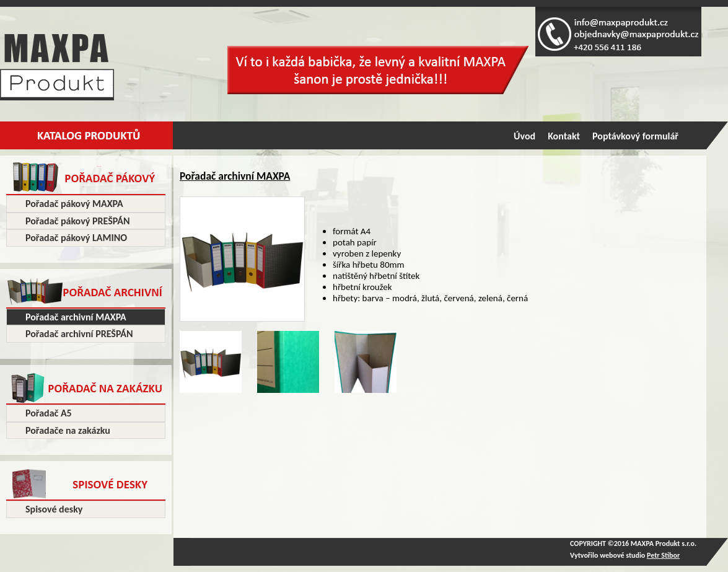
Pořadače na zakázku (68, 430)
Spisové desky (54, 509)
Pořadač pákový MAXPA (74, 204)
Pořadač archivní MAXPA (76, 317)
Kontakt (564, 136)
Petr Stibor (663, 555)
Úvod (524, 136)
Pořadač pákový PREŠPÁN (77, 221)
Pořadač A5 (49, 413)
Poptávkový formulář (635, 136)
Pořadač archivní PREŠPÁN (79, 334)
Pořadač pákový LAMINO (76, 238)
